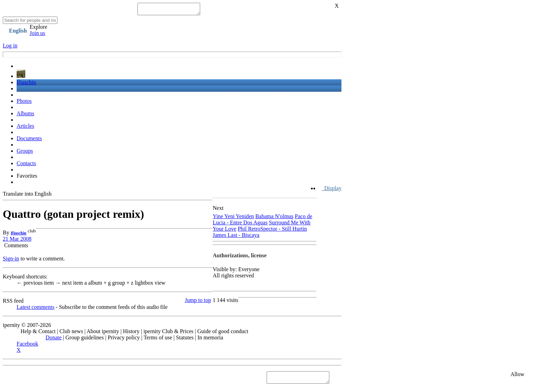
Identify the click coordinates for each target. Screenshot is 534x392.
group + (119, 285)
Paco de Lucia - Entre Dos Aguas (262, 221)
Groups (25, 153)
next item (70, 285)
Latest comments (35, 309)
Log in (10, 48)
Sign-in (11, 261)
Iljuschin (26, 84)
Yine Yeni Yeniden (233, 218)
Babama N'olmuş (274, 218)
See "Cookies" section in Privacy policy (47, 379)
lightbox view (148, 285)
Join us (38, 35)
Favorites (27, 178)
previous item (36, 285)
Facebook (27, 346)
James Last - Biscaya (236, 237)
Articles (25, 128)
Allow (517, 376)
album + (96, 285)
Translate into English (27, 196)
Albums (25, 115)
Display (331, 190)
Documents (29, 140)
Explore (39, 29)
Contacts (26, 165)
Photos (24, 103)
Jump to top (198, 302)
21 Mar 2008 (17, 241)
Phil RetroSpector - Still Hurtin (272, 231)
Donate (54, 340)
